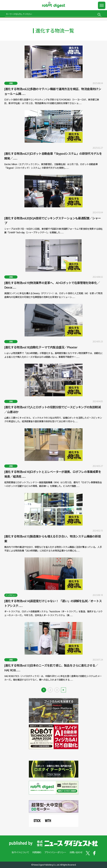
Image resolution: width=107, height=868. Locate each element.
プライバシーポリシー (55, 852)
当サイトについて (20, 852)
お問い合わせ (76, 852)
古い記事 (63, 690)
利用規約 (37, 852)
